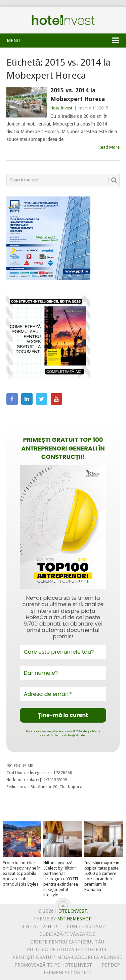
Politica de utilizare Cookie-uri (67, 950)
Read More (109, 147)
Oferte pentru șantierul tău (67, 942)
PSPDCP (111, 965)
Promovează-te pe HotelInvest (53, 965)
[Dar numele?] (63, 673)
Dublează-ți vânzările (67, 934)
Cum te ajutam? (86, 926)
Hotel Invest (63, 20)
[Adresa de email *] (63, 694)
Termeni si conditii (67, 973)
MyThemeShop (74, 919)
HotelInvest (61, 108)
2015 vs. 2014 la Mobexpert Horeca (78, 94)
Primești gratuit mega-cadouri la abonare (67, 957)
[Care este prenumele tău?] (63, 652)
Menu (13, 40)
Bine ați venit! (39, 926)
